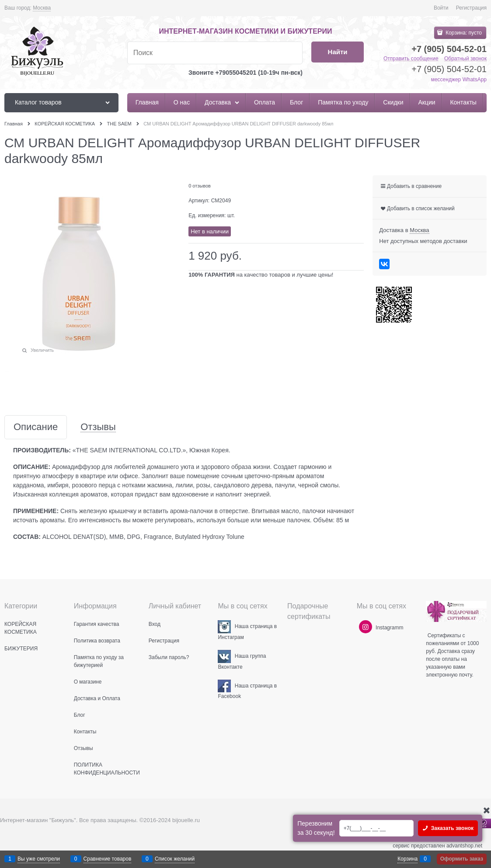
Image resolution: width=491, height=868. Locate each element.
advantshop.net (464, 846)
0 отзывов (200, 186)
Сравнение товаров (108, 859)
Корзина (407, 859)
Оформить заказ (462, 859)
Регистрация (471, 8)
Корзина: (463, 33)
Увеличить (42, 350)
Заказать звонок (451, 828)
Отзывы (98, 427)
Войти (441, 8)
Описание (36, 427)
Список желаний (175, 859)
